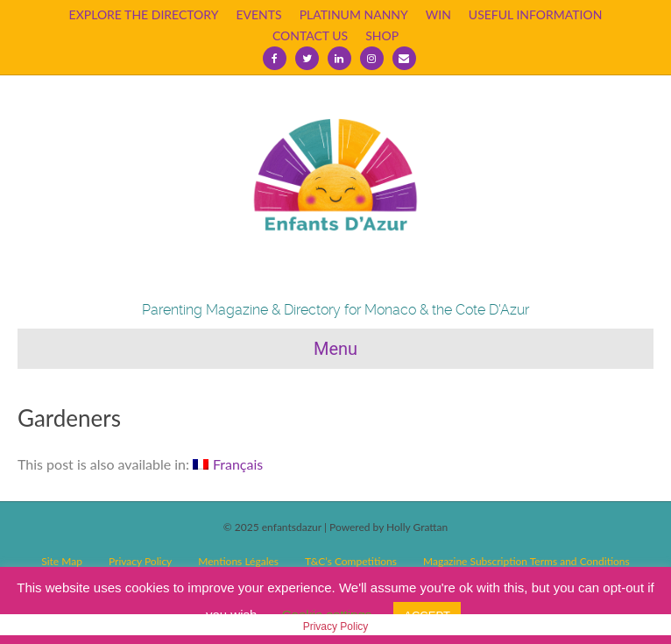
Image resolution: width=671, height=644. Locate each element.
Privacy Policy (336, 626)
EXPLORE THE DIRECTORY (144, 14)
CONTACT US (310, 35)
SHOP (382, 35)
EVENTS (258, 14)
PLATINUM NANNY (354, 14)
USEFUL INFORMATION (536, 14)
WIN (438, 14)
